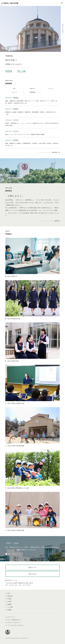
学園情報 (9, 56)
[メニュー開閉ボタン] (61, 3)
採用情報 (9, 71)
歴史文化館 (11, 60)
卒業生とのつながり (14, 64)
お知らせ (32, 88)
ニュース (51, 88)
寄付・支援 (21, 71)
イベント (14, 92)
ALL (14, 88)
